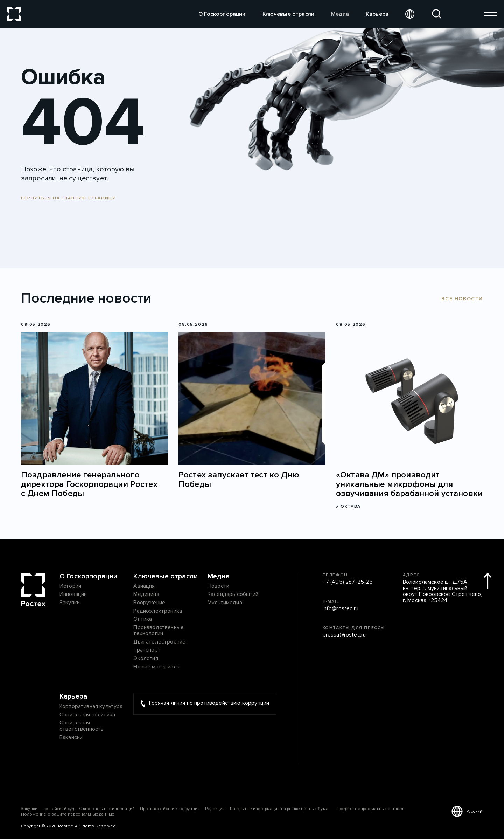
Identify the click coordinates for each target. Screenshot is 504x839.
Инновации (73, 594)
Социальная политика (87, 715)
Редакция (215, 809)
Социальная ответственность (82, 726)
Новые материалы (157, 667)
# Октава (348, 506)
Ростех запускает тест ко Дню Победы (239, 480)
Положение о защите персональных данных (68, 814)
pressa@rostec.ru (344, 635)
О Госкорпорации (222, 14)
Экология (146, 659)
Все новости (462, 299)
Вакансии (71, 738)
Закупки (70, 603)
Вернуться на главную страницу (68, 198)
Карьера (377, 14)
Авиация (144, 586)
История (70, 586)
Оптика (143, 619)
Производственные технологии (159, 631)
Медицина (146, 594)
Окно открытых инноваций (107, 809)
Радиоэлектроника (158, 611)
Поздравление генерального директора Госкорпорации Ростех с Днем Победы (89, 484)
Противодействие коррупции (170, 809)
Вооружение (149, 603)
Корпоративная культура (91, 707)
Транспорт (147, 650)
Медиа (340, 14)
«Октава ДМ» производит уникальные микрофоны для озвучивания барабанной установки (409, 484)
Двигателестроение (159, 642)
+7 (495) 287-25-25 (348, 582)
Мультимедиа (225, 603)
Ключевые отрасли (289, 14)
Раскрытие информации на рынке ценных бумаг (280, 809)
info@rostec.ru (341, 609)
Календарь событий (233, 594)
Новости (218, 586)
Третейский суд (58, 809)
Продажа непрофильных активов (370, 809)
